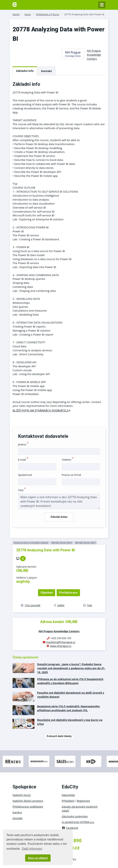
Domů (16, 14)
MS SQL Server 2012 (85, 543)
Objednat (47, 593)
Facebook (70, 828)
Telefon (68, 460)
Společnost (25, 475)
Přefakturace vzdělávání (28, 807)
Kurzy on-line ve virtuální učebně (31, 543)
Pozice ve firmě (71, 475)
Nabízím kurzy (22, 795)
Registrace (83, 801)
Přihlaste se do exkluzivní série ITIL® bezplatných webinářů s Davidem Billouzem (70, 681)
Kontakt (47, 71)
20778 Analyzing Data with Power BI (84, 14)
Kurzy (28, 14)
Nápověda (68, 795)
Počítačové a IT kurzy (48, 14)
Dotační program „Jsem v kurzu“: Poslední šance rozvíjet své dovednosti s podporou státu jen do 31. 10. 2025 (71, 668)
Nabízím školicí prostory (28, 801)
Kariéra (17, 812)
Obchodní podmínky (75, 816)
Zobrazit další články (59, 736)
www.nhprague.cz (61, 646)
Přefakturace (68, 593)
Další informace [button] (32, 849)
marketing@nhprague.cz (61, 642)
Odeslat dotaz (59, 517)
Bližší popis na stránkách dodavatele (42, 411)
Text (22, 490)
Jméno (23, 444)
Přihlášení (68, 801)
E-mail (23, 460)
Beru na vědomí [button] (38, 858)
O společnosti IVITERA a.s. (78, 822)
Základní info (25, 71)
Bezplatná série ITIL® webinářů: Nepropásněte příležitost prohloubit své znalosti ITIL (68, 708)
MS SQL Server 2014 (62, 543)
